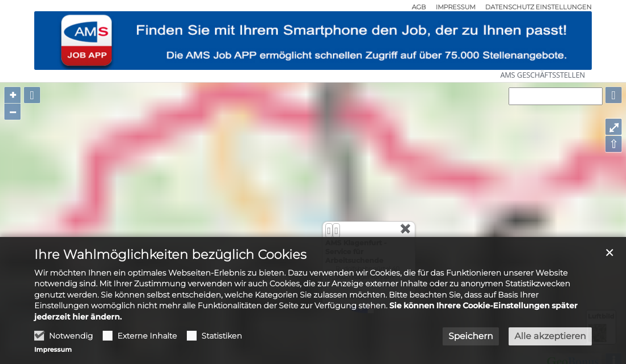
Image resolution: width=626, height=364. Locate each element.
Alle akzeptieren (550, 336)
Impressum (53, 350)
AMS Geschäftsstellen (543, 75)
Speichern (471, 336)
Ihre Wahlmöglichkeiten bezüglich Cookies (170, 255)
